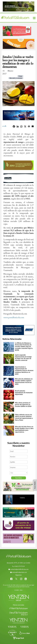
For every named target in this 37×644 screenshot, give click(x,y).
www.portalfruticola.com (14, 318)
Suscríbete (35, 485)
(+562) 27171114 (19, 566)
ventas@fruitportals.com (19, 572)
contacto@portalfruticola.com (19, 569)
